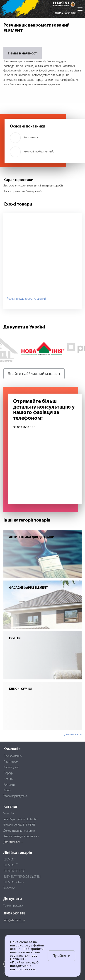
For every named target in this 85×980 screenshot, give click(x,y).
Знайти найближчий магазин (34, 374)
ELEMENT (10, 860)
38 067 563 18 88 (65, 13)
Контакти (9, 785)
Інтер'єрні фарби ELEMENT (21, 820)
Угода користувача (15, 796)
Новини (8, 779)
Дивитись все (73, 734)
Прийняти (61, 956)
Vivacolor (9, 814)
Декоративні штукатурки (19, 831)
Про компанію (12, 756)
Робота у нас (11, 768)
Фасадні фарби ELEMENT (19, 825)
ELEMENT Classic (14, 883)
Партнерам (11, 762)
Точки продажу (13, 906)
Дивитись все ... (13, 842)
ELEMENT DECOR (14, 871)
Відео (7, 790)
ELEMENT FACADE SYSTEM (22, 877)
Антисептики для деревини (21, 837)
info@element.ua (14, 920)
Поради (8, 773)
